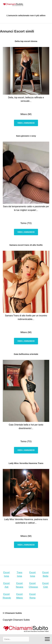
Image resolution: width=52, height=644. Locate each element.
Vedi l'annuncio (26, 123)
